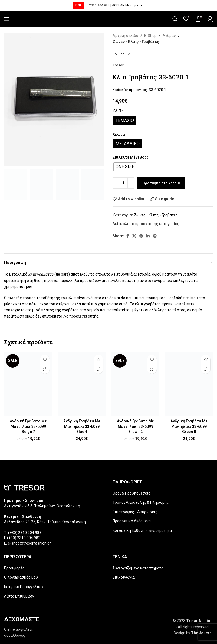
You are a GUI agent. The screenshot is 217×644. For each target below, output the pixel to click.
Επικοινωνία (124, 577)
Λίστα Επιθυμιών (19, 596)
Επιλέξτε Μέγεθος (130, 157)
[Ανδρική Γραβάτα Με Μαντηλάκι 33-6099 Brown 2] (135, 384)
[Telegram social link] (155, 236)
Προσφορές (14, 568)
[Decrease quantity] (116, 183)
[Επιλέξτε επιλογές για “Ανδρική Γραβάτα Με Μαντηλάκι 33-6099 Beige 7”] (45, 369)
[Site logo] (109, 19)
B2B (78, 5)
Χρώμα (119, 134)
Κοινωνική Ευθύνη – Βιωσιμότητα (142, 530)
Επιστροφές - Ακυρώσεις (135, 512)
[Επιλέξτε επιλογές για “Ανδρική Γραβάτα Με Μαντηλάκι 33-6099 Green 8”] (206, 369)
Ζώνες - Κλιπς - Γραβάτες (136, 42)
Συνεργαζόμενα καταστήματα (138, 568)
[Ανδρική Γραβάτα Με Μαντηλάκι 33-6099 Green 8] (189, 384)
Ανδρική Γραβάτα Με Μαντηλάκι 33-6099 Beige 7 (28, 426)
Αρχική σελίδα (125, 36)
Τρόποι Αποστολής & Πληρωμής (141, 502)
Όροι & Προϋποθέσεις (131, 493)
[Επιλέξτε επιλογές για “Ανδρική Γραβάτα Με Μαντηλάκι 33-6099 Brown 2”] (152, 369)
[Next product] (129, 54)
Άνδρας (169, 36)
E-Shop (150, 36)
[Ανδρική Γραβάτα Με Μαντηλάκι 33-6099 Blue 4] (82, 384)
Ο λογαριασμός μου (21, 577)
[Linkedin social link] (148, 236)
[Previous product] (116, 54)
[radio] (125, 121)
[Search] (175, 19)
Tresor (118, 65)
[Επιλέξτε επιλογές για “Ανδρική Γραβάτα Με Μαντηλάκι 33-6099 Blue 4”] (98, 369)
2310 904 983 (99, 5)
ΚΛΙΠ (117, 111)
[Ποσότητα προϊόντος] (123, 183)
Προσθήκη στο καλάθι (161, 183)
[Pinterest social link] (141, 236)
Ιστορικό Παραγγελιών (24, 587)
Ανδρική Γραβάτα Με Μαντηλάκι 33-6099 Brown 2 (135, 426)
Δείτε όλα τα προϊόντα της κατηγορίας (146, 224)
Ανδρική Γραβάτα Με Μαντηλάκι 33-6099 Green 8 (189, 426)
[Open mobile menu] (7, 19)
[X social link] (134, 236)
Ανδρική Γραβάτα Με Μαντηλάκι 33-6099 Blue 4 (82, 426)
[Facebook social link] (127, 236)
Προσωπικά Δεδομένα (132, 521)
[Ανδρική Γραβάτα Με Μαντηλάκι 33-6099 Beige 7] (28, 384)
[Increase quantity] (131, 183)
